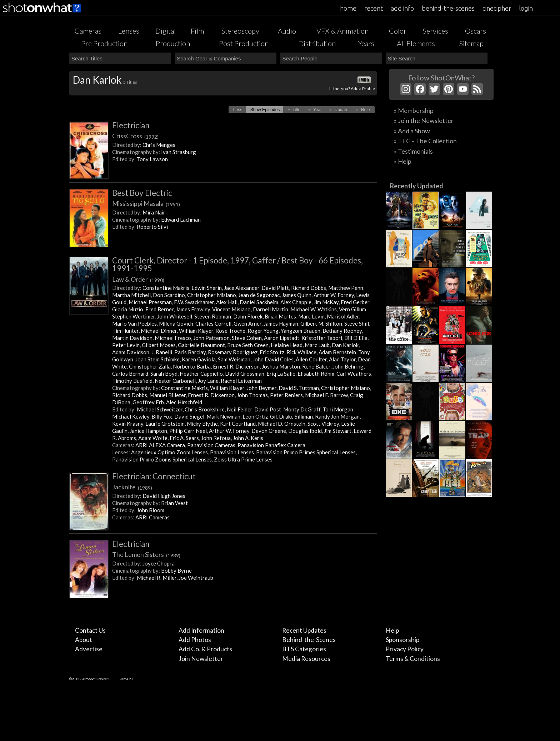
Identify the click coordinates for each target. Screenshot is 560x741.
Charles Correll (213, 323)
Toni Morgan (338, 409)
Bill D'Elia (356, 338)
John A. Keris (248, 438)
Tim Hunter (125, 331)
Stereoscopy (240, 31)
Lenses (129, 31)
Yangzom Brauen (301, 331)
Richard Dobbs (309, 288)
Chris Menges (159, 145)
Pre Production (104, 43)
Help (392, 630)
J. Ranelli (162, 352)
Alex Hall (227, 302)
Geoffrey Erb (148, 402)
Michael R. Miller (157, 578)
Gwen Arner (247, 323)
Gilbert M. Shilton (321, 323)
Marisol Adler (343, 316)
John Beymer (261, 388)
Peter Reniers (286, 395)
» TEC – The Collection (425, 141)
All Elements (416, 43)
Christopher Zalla (150, 366)
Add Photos (195, 640)
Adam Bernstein (337, 352)
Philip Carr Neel (188, 431)
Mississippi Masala (146, 203)
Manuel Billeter (167, 395)
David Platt (275, 288)
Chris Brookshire (205, 409)
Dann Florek (248, 316)
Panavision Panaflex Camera (271, 445)
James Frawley (193, 309)
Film (197, 31)
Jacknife (132, 487)
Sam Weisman (234, 359)
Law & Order (138, 279)
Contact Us (90, 630)
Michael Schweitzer (160, 409)
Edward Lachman (181, 219)
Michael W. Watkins (314, 309)
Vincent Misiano (231, 309)
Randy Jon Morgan (337, 416)
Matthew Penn (346, 288)
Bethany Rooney (342, 331)
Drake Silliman (296, 416)
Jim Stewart (338, 431)
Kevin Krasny (128, 424)
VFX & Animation (342, 31)
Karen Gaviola (199, 359)
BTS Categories (304, 649)
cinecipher (497, 8)
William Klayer (196, 331)
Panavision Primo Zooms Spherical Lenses (162, 459)
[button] (238, 110)
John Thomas (252, 395)
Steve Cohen (247, 338)
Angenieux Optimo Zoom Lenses (169, 452)
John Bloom (151, 510)
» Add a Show (412, 131)
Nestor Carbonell (175, 381)
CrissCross (135, 136)
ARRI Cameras (152, 517)
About (84, 640)
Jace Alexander (242, 288)
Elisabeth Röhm (316, 374)
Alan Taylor (342, 359)
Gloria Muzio (128, 309)
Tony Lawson (152, 159)
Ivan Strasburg (179, 152)
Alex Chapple (296, 302)
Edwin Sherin (207, 288)
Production (173, 43)
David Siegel (189, 416)
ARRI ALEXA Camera (160, 445)
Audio (287, 31)
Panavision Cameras (211, 445)
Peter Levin (126, 345)
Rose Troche (230, 331)
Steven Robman (213, 316)
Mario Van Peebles (134, 323)
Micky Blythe (202, 424)
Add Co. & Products (205, 649)
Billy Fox (162, 416)
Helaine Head (287, 345)
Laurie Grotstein (165, 424)
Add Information (201, 630)
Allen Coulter (311, 359)
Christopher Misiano (212, 295)
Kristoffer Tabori (322, 338)
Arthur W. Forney (334, 295)
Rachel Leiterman (241, 381)
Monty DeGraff (302, 409)
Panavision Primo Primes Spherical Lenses (306, 452)
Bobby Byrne (176, 570)
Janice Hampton (148, 431)
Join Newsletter (201, 659)
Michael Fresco (173, 338)
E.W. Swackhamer (194, 302)
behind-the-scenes (448, 8)
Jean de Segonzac (259, 295)
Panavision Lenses (232, 452)
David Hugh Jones (164, 496)
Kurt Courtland (238, 424)
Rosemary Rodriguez (233, 352)
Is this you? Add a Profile (352, 88)
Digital (166, 31)
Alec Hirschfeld (184, 402)
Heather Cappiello (201, 374)
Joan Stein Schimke (157, 359)
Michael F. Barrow (326, 395)
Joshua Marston (281, 366)
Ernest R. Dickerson (236, 366)
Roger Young (263, 331)
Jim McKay (326, 302)
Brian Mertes (280, 316)
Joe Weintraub (196, 578)
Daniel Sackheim (259, 302)
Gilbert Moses (159, 345)
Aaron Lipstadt (282, 338)
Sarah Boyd (164, 374)
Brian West (174, 503)
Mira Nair (154, 212)
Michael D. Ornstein (282, 424)
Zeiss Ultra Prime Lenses (243, 459)
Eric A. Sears (184, 438)
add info (402, 8)
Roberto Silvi (152, 227)
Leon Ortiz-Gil (260, 416)
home (348, 8)
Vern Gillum (352, 309)
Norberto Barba (192, 366)
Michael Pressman (150, 302)
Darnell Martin (271, 309)
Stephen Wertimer (134, 316)
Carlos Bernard (130, 374)
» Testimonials (413, 151)
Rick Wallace (301, 352)
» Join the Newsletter (424, 120)
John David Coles (273, 359)
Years (366, 43)
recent (374, 8)
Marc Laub (317, 345)
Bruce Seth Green (248, 345)
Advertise (89, 649)
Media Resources (306, 659)
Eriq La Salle (281, 374)
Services (436, 31)
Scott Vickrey (323, 424)
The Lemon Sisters (146, 554)
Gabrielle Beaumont (201, 345)
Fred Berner (159, 309)
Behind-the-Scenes (309, 640)
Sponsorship (402, 640)
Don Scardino (169, 295)
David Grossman (245, 374)
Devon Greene (269, 431)
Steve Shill (357, 323)
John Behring (348, 366)
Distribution (317, 43)
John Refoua (216, 438)
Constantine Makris (166, 288)
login (526, 8)
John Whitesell (175, 316)
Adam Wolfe (153, 438)
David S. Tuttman (299, 388)
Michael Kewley (131, 416)
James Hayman (281, 323)
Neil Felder (239, 409)
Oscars (476, 31)
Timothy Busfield (132, 381)
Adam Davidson (131, 352)
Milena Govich (176, 323)
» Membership (414, 110)
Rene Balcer (316, 366)
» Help (403, 161)
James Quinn (297, 295)
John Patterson (211, 338)
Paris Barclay (190, 352)
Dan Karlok (345, 345)
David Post (268, 409)
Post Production (244, 43)
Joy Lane (208, 381)
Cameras (88, 31)
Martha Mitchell (131, 295)
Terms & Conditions (413, 659)
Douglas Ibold (305, 431)
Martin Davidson (132, 338)
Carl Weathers (354, 374)
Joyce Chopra (159, 563)
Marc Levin (311, 316)
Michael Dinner (159, 331)
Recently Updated (417, 186)
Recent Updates (304, 630)
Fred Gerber (355, 302)
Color (398, 31)
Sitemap (471, 43)
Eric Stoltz (272, 352)
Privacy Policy (405, 649)
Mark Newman (223, 416)
